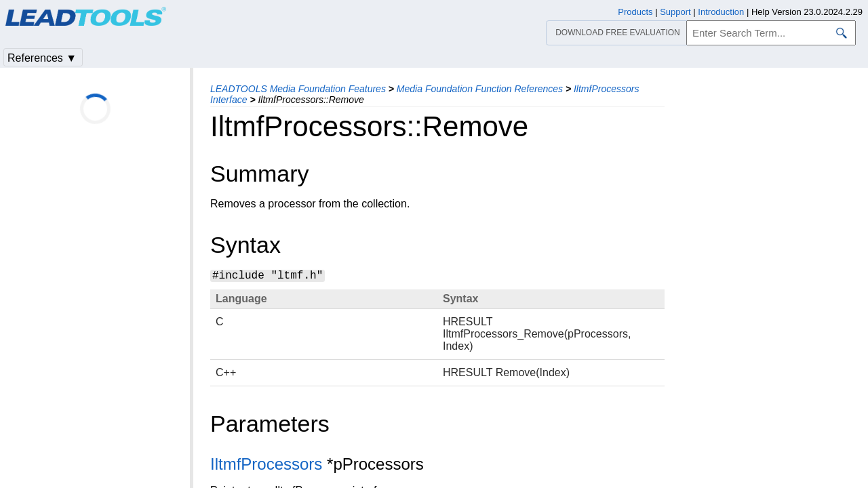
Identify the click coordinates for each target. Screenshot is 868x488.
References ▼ (42, 58)
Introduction (721, 12)
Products (635, 12)
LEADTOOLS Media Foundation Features (298, 89)
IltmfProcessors (266, 464)
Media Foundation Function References (480, 89)
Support (675, 12)
